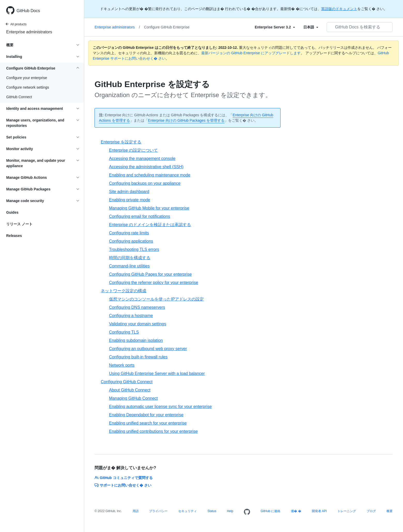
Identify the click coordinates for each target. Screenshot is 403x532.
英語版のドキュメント (339, 9)
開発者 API (319, 511)
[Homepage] (247, 512)
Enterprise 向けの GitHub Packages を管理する (186, 120)
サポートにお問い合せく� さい (123, 485)
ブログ (371, 511)
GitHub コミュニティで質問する (124, 478)
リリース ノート (19, 224)
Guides (12, 212)
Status (212, 511)
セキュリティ (188, 511)
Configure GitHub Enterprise (167, 27)
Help (230, 511)
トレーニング (347, 511)
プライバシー (158, 511)
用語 (136, 511)
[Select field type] (275, 27)
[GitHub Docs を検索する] (360, 27)
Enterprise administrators (29, 32)
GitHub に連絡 (271, 511)
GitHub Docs (28, 11)
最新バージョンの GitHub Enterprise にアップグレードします (251, 53)
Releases (14, 236)
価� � (296, 511)
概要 (390, 511)
